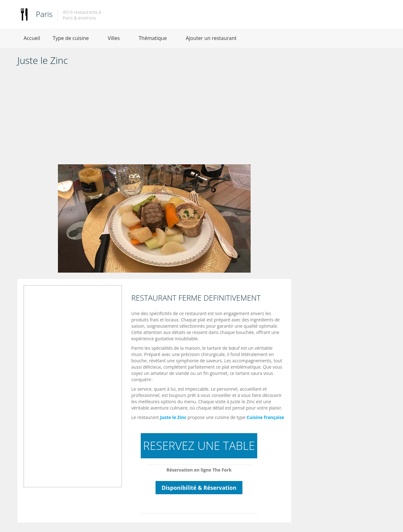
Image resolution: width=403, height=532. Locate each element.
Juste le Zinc (173, 417)
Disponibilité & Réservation (199, 488)
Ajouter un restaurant (211, 38)
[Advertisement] (154, 117)
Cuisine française (265, 417)
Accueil (32, 38)
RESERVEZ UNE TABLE (199, 446)
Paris (44, 14)
